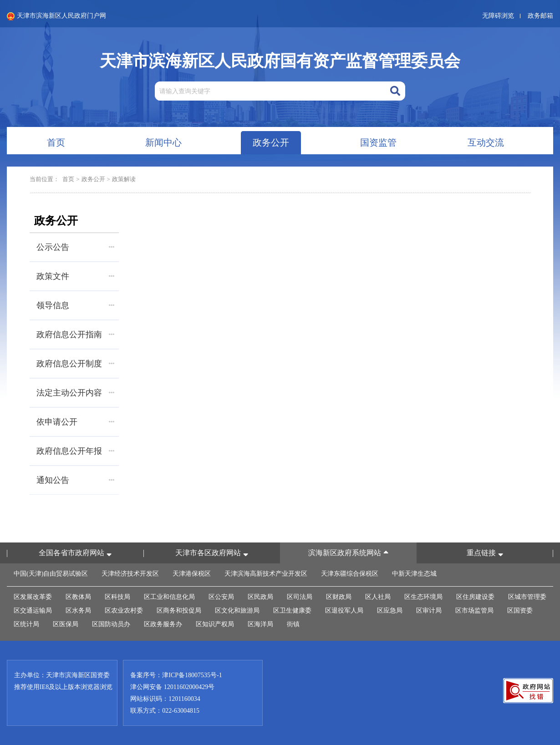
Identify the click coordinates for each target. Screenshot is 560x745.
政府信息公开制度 (75, 364)
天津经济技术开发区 (130, 574)
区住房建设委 (475, 597)
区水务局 (78, 611)
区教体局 (78, 597)
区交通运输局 (33, 611)
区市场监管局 (474, 611)
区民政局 (260, 597)
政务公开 (93, 179)
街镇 (293, 624)
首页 (68, 179)
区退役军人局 (344, 611)
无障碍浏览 (498, 16)
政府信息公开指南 (75, 334)
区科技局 (117, 597)
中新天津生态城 (414, 574)
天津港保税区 (192, 574)
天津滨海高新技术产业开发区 (266, 574)
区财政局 (339, 597)
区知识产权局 (215, 624)
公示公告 (75, 247)
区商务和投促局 (179, 611)
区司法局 (300, 597)
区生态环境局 (423, 597)
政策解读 (124, 179)
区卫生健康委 (292, 611)
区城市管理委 (527, 597)
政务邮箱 (540, 16)
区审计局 (429, 611)
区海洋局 (260, 624)
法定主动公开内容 (75, 393)
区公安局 (221, 597)
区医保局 (66, 624)
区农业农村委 (124, 611)
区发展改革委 (33, 597)
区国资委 (520, 611)
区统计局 (26, 624)
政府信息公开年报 (75, 451)
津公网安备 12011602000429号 (172, 687)
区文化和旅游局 (237, 611)
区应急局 (390, 611)
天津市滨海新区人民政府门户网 (56, 16)
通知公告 (75, 480)
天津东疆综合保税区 (350, 574)
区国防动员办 (111, 624)
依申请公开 (75, 422)
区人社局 (378, 597)
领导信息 (75, 305)
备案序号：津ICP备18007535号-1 (176, 675)
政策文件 (75, 276)
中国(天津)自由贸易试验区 (51, 574)
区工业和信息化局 (169, 597)
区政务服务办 (163, 624)
